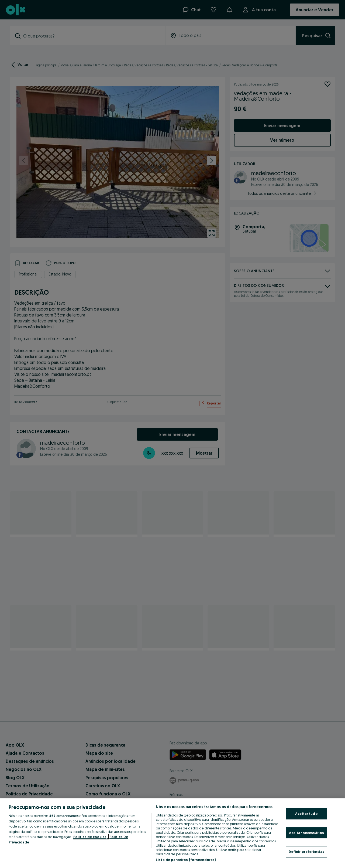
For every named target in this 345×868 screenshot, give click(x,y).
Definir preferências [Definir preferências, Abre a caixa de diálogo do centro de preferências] (307, 852)
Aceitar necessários (306, 833)
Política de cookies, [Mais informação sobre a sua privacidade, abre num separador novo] (91, 837)
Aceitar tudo (306, 813)
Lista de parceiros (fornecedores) (186, 860)
